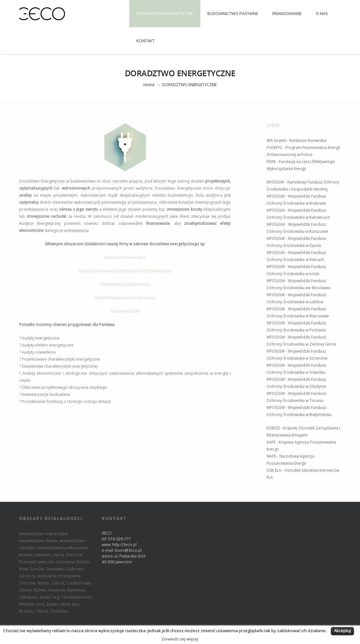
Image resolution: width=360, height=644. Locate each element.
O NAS (322, 13)
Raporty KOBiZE (125, 311)
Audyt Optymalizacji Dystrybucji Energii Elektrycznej (125, 271)
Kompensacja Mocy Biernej (125, 284)
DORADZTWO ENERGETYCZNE (165, 13)
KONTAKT (145, 41)
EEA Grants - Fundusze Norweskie (297, 140)
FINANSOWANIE (287, 13)
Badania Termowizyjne (125, 257)
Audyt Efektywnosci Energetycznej (125, 298)
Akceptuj (342, 631)
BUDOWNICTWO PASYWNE (233, 13)
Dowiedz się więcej (180, 639)
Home (149, 85)
